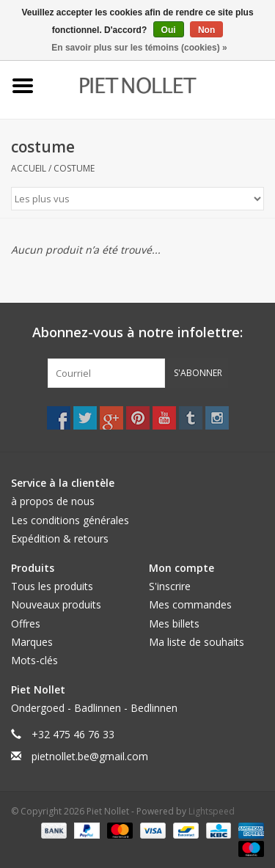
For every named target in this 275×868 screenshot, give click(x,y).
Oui (169, 30)
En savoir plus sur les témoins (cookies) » (139, 48)
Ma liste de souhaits (197, 642)
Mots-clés (34, 660)
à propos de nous (53, 501)
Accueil (29, 168)
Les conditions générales (70, 520)
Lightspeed (212, 811)
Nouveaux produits (56, 604)
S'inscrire (170, 586)
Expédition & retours (60, 538)
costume (74, 168)
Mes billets (174, 624)
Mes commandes (190, 604)
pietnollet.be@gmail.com (90, 756)
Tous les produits (52, 586)
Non (206, 30)
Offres (26, 624)
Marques (32, 642)
